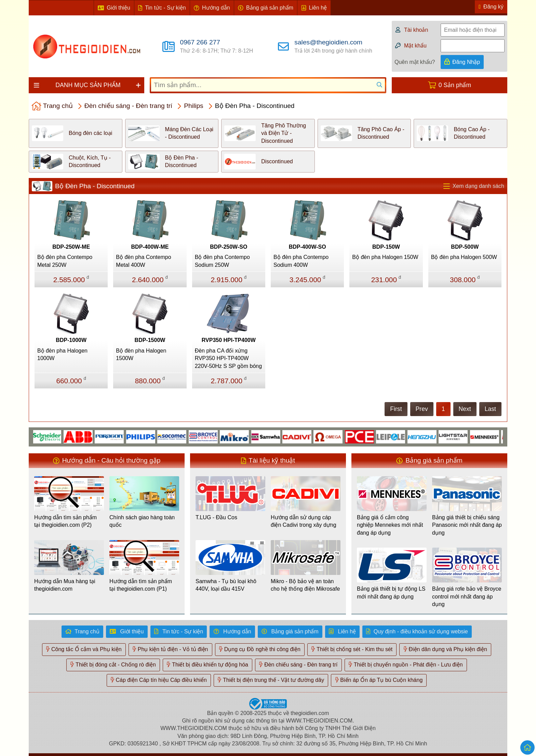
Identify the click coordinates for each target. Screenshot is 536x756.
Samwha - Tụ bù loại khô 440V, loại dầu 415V (226, 585)
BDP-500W (465, 247)
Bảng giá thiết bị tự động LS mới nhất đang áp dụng (391, 593)
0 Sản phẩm (455, 85)
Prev (422, 409)
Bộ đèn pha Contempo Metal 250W (65, 261)
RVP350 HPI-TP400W (229, 340)
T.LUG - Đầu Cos (216, 517)
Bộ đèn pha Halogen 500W (464, 257)
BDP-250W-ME (71, 247)
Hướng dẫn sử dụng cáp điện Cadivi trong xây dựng (304, 521)
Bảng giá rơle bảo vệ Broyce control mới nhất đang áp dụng (467, 596)
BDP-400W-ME (150, 247)
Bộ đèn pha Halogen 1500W (141, 354)
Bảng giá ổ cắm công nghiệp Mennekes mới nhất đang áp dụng (390, 525)
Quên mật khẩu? (415, 62)
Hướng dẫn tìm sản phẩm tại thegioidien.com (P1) (141, 585)
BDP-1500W (150, 340)
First (396, 409)
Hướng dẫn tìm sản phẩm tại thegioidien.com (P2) (65, 521)
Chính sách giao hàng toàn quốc (142, 521)
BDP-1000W (71, 340)
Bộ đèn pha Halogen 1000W (62, 354)
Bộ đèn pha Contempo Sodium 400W (301, 261)
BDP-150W (386, 247)
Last (490, 409)
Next (465, 409)
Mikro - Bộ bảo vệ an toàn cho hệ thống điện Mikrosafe (305, 585)
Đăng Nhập (466, 62)
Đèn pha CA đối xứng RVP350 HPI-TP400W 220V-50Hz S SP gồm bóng (229, 358)
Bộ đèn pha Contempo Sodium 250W (222, 261)
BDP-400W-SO (307, 247)
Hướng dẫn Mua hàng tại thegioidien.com (65, 585)
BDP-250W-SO (229, 247)
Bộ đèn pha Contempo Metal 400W (143, 261)
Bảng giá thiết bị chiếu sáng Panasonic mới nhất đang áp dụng (467, 525)
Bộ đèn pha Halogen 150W (385, 257)
